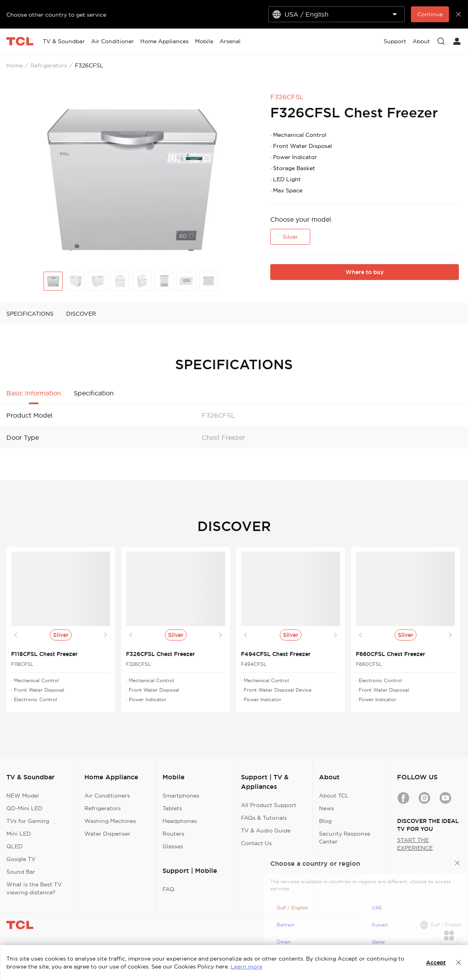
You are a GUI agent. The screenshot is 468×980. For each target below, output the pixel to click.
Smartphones (181, 796)
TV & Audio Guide (266, 830)
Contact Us (256, 843)
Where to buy (365, 272)
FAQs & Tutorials (264, 818)
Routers (173, 834)
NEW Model (23, 796)
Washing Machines (110, 821)
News (327, 808)
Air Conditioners (107, 796)
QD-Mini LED (24, 808)
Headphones (180, 821)
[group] (131, 177)
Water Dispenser (107, 834)
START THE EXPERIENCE (415, 844)
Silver (290, 237)
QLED (14, 846)
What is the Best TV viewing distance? (34, 888)
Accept (436, 963)
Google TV (21, 859)
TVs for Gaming (28, 821)
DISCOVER (81, 314)
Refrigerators (49, 65)
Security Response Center (345, 838)
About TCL (334, 796)
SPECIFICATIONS (30, 314)
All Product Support (269, 805)
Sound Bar (21, 872)
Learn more (246, 967)
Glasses (173, 846)
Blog (325, 821)
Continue (430, 14)
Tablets (172, 808)
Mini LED (19, 834)
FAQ (168, 889)
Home (14, 65)
